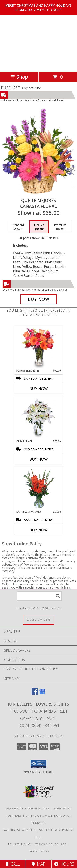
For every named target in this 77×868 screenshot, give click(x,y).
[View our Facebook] (35, 693)
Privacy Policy (20, 844)
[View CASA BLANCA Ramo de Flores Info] (38, 418)
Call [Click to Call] (13, 864)
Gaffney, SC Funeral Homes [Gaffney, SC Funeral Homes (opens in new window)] (28, 808)
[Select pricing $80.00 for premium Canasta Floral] (60, 227)
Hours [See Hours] (64, 864)
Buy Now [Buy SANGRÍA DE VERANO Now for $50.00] (39, 530)
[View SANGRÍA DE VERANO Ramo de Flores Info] (38, 489)
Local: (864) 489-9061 (39, 725)
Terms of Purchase (51, 844)
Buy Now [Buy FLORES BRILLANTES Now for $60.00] (39, 389)
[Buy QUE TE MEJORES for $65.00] (39, 299)
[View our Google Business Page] (42, 693)
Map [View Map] (39, 864)
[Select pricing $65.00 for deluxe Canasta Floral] (39, 227)
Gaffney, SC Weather (19, 830)
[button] (38, 764)
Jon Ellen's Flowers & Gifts (30, 43)
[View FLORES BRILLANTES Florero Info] (38, 347)
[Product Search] (39, 596)
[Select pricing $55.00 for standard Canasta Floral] (18, 227)
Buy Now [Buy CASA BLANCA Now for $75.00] (39, 459)
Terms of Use (39, 851)
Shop (19, 77)
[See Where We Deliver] (39, 620)
